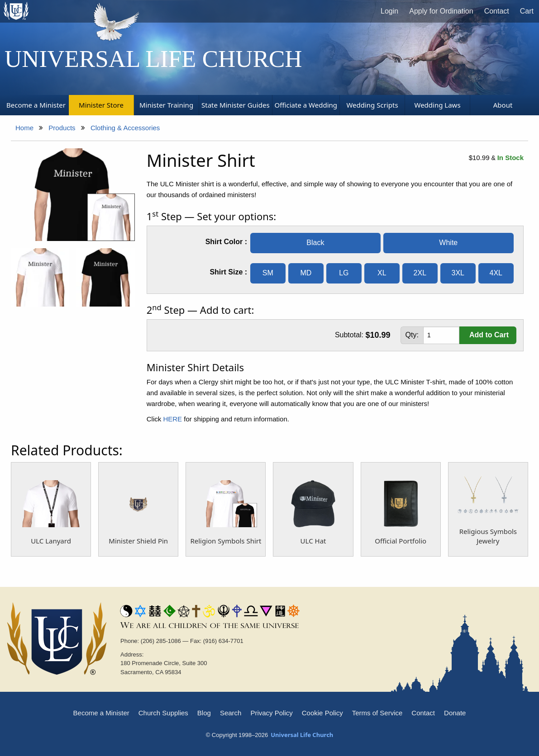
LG (344, 273)
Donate (455, 713)
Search (231, 713)
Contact (497, 11)
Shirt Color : (226, 242)
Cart (527, 11)
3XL (458, 273)
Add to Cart (489, 335)
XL (382, 273)
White (448, 243)
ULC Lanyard (51, 541)
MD (306, 273)
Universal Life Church (153, 59)
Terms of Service (377, 713)
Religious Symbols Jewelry (488, 536)
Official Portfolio (401, 541)
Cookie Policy (322, 713)
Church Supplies (163, 713)
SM (268, 273)
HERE (172, 419)
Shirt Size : (228, 272)
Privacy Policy (271, 713)
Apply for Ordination (441, 11)
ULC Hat (313, 541)
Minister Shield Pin (138, 541)
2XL (420, 273)
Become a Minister (101, 713)
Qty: (412, 335)
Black (315, 243)
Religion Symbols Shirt (226, 541)
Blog (204, 713)
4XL (496, 273)
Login (389, 11)
